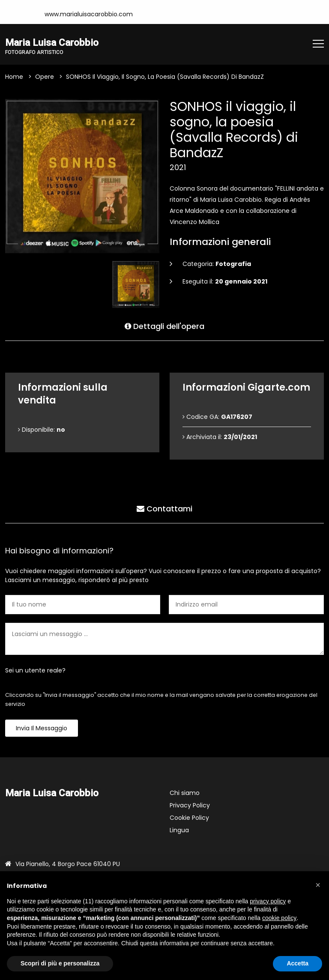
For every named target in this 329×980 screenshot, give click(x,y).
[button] (318, 885)
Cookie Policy (189, 818)
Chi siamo (185, 793)
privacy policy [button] (268, 901)
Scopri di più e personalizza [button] (60, 963)
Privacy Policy (190, 805)
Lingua (179, 830)
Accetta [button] (298, 963)
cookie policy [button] (279, 918)
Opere (45, 77)
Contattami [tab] (164, 509)
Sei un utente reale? (35, 670)
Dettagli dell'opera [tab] (164, 326)
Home (14, 77)
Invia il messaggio (42, 728)
